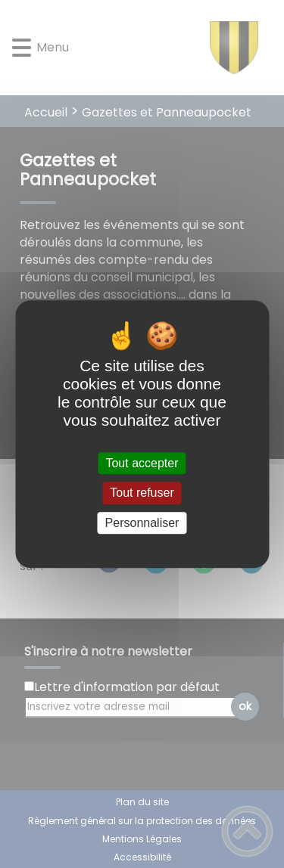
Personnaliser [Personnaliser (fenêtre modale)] (142, 523)
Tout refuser (142, 493)
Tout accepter (142, 463)
